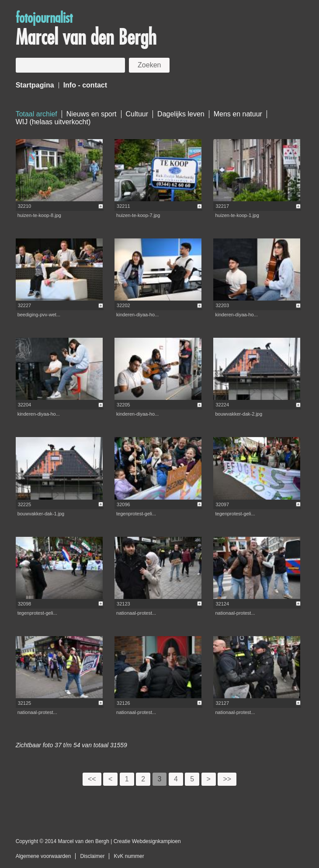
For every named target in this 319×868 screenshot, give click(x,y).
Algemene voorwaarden (43, 856)
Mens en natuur (238, 114)
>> (227, 779)
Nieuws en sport (92, 114)
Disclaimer (92, 856)
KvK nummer (129, 856)
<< (92, 779)
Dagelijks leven (181, 114)
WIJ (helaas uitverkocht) (53, 122)
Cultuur (137, 114)
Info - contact (85, 85)
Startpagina (35, 85)
